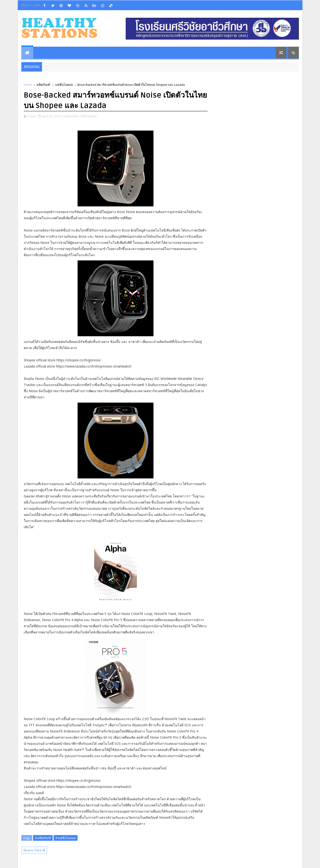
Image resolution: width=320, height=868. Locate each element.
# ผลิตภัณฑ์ (43, 838)
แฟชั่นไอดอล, (88, 116)
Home (28, 85)
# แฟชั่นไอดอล (66, 838)
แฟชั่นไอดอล (64, 85)
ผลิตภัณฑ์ (43, 85)
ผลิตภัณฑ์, (71, 116)
